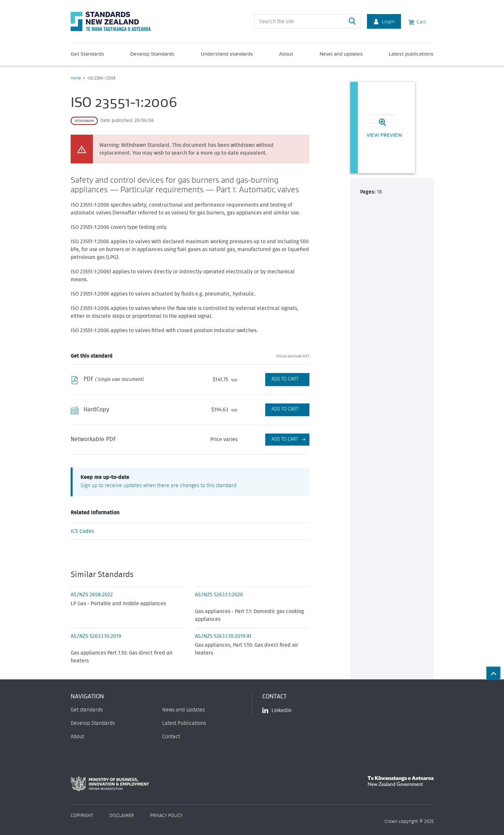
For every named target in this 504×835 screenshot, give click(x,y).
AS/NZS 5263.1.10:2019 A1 (223, 636)
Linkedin (277, 710)
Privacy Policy (166, 816)
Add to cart (285, 439)
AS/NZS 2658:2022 (92, 595)
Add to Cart (285, 379)
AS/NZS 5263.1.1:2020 (219, 595)
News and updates (341, 54)
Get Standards (87, 54)
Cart (417, 21)
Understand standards (227, 54)
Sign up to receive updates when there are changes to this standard (158, 486)
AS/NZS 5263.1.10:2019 (96, 636)
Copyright (82, 816)
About (286, 54)
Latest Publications (184, 723)
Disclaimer (122, 816)
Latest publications (411, 54)
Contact (171, 737)
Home (76, 78)
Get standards (87, 710)
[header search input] (307, 21)
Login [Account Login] (384, 21)
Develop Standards (152, 54)
